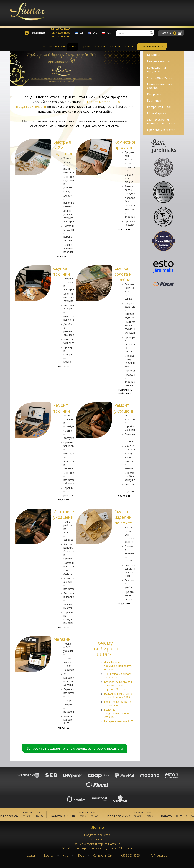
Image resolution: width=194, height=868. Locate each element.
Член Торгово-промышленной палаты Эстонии (118, 666)
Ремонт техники (62, 408)
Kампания (100, 50)
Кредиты (153, 55)
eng (95, 36)
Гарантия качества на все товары (118, 703)
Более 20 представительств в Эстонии (116, 713)
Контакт (130, 50)
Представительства (161, 130)
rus (109, 36)
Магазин (62, 639)
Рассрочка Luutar (159, 107)
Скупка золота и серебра (123, 274)
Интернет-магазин (54, 50)
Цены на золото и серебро (160, 86)
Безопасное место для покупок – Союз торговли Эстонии (118, 686)
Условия (62, 256)
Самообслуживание (152, 50)
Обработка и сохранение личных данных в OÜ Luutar (97, 848)
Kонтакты (97, 839)
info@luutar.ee (158, 855)
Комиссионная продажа (129, 145)
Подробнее (124, 229)
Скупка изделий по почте (123, 517)
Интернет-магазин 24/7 (118, 721)
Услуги (73, 50)
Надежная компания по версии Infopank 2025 (118, 695)
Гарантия (116, 50)
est (81, 36)
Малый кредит (157, 113)
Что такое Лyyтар (160, 78)
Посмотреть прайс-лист (125, 392)
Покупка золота (158, 61)
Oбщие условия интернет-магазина (161, 122)
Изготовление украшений (67, 514)
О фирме (85, 50)
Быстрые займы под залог (63, 148)
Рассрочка (154, 94)
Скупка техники (62, 271)
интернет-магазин (97, 102)
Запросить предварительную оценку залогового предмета (75, 748)
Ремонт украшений (126, 408)
